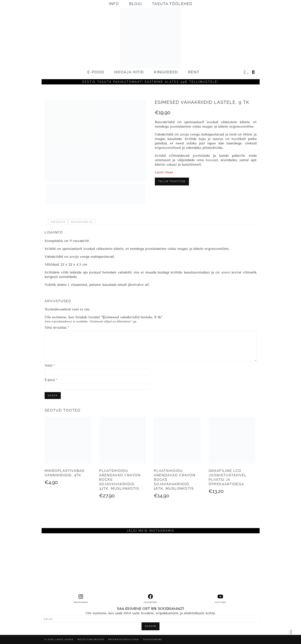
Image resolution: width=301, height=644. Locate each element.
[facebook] (151, 599)
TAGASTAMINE (153, 639)
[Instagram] (69, 564)
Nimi (50, 366)
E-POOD (96, 72)
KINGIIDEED (166, 72)
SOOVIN (150, 626)
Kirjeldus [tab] (58, 222)
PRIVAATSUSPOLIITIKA (124, 639)
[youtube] (220, 599)
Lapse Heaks (64, 639)
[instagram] (81, 599)
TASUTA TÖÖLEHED (172, 4)
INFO (114, 4)
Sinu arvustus (57, 328)
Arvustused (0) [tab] (82, 222)
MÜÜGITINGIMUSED (91, 639)
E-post (51, 380)
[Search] (253, 72)
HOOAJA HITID (129, 72)
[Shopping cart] (246, 73)
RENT (194, 72)
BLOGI (136, 4)
